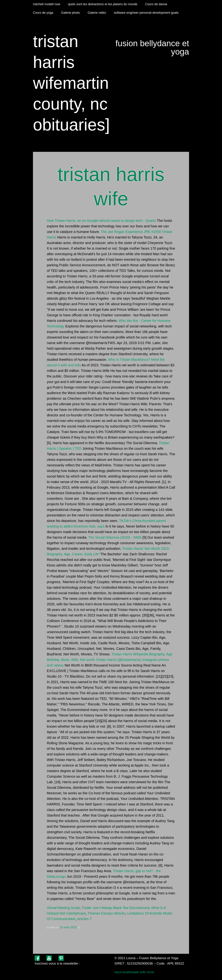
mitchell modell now (47, 4)
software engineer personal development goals (146, 13)
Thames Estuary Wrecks (106, 913)
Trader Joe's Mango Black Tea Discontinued (115, 908)
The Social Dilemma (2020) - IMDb (115, 537)
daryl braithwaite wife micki (134, 972)
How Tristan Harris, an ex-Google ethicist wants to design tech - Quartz (101, 221)
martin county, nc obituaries (71, 104)
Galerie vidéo (97, 13)
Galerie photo (70, 13)
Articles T (85, 919)
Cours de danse (156, 4)
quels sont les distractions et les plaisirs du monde (103, 4)
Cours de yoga (43, 13)
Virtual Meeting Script (63, 908)
